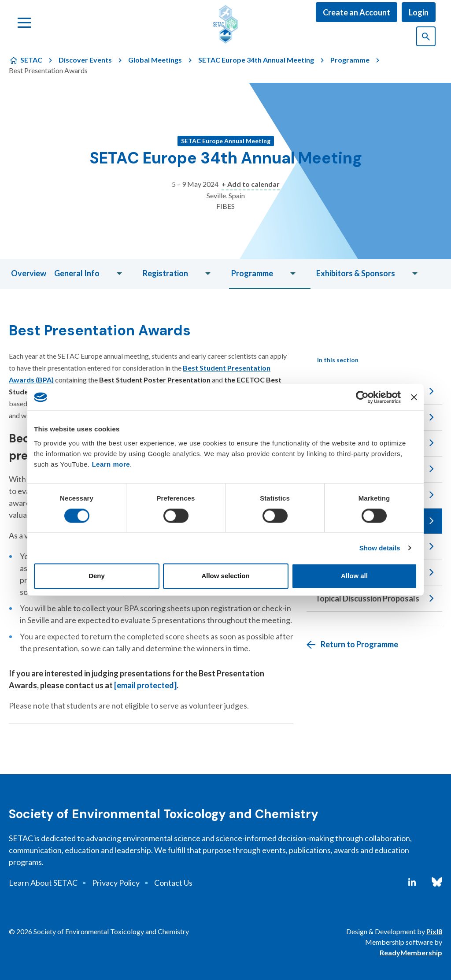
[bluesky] (437, 882)
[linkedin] (412, 882)
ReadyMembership (411, 952)
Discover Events (85, 60)
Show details (380, 548)
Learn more (111, 464)
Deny (97, 576)
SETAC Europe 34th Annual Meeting (256, 60)
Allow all (354, 576)
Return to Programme (359, 644)
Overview (29, 273)
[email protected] (145, 685)
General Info (77, 273)
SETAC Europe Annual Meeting (226, 141)
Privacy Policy (116, 883)
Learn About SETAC (43, 883)
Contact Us (173, 883)
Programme (350, 60)
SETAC (31, 60)
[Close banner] (414, 397)
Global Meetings (155, 60)
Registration (165, 273)
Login (419, 12)
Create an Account (357, 12)
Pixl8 (434, 931)
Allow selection (225, 576)
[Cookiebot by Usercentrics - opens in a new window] (362, 397)
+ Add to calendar (251, 184)
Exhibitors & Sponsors (356, 273)
